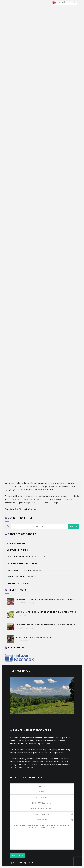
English (59, 2)
